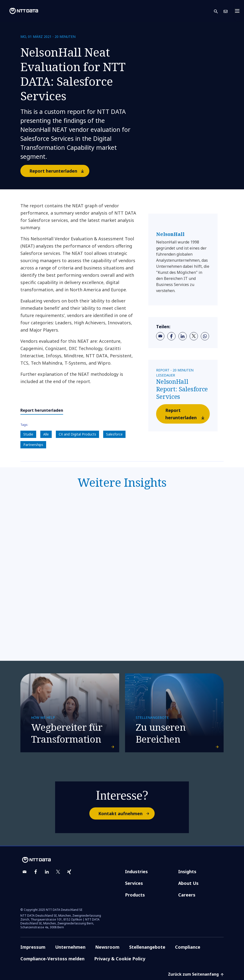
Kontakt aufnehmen (126, 813)
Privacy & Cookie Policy (120, 959)
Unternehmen (70, 947)
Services (134, 883)
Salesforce (114, 434)
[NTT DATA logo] (20, 11)
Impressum (33, 947)
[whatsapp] (205, 336)
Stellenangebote (147, 947)
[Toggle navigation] (239, 11)
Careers (187, 895)
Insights (187, 871)
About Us (188, 883)
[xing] (69, 872)
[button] (219, 11)
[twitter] (194, 336)
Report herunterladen (59, 171)
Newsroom (107, 947)
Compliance (188, 947)
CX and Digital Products (77, 434)
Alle (46, 434)
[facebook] (171, 336)
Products (135, 895)
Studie (28, 434)
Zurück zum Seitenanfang (196, 974)
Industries (136, 871)
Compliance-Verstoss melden (52, 959)
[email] (160, 336)
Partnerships (33, 445)
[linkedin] (183, 336)
